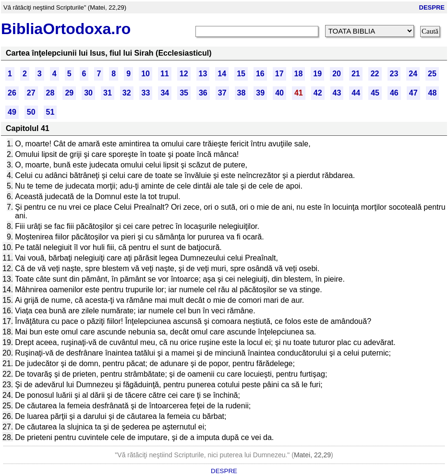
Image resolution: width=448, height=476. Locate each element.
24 (413, 74)
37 (222, 93)
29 (69, 93)
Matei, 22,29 (312, 455)
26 (12, 93)
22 (375, 74)
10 (145, 74)
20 (337, 74)
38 (242, 93)
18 (299, 74)
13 (203, 74)
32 (127, 93)
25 (432, 74)
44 (356, 93)
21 (356, 74)
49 (12, 112)
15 (241, 74)
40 (279, 93)
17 (279, 74)
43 (337, 93)
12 (184, 74)
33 (146, 93)
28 (50, 93)
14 (222, 74)
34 (165, 93)
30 (88, 93)
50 (31, 112)
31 (108, 93)
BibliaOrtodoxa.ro (66, 29)
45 (375, 93)
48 (433, 93)
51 (50, 112)
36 (203, 93)
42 (318, 93)
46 (394, 93)
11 (165, 74)
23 (394, 74)
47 (413, 93)
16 (260, 74)
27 (31, 93)
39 (260, 93)
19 (317, 74)
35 (184, 93)
